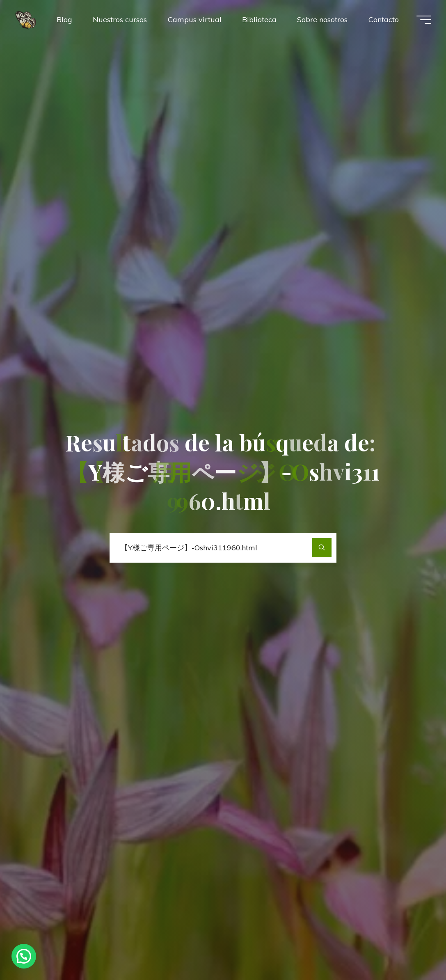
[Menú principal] (424, 20)
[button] (24, 956)
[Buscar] (322, 548)
